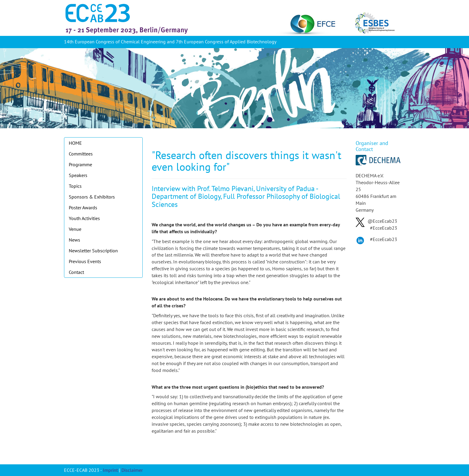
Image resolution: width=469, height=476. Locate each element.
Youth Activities (84, 218)
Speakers (78, 175)
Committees (81, 154)
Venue (75, 229)
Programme (80, 164)
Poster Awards (83, 208)
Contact (76, 272)
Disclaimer (132, 470)
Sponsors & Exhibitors (92, 197)
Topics (75, 186)
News (74, 240)
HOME (75, 143)
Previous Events (85, 261)
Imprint (110, 470)
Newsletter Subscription (93, 251)
